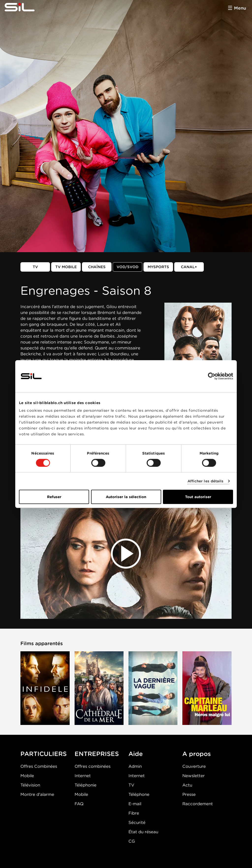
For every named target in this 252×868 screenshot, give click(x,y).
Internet (83, 776)
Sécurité (137, 822)
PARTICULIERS (44, 754)
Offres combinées (93, 766)
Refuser (54, 497)
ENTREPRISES (97, 754)
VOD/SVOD (128, 267)
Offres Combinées (39, 766)
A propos (197, 754)
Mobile (27, 776)
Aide (136, 754)
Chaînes (97, 267)
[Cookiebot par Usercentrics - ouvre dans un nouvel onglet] (212, 376)
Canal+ (189, 267)
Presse (189, 794)
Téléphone (139, 794)
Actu (187, 785)
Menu (240, 8)
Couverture (194, 766)
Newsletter (194, 776)
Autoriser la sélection (126, 497)
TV (35, 267)
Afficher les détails (206, 481)
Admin (135, 766)
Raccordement (198, 804)
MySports (158, 267)
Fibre (134, 813)
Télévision (30, 785)
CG (132, 841)
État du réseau (143, 832)
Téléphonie (86, 785)
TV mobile (66, 267)
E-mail (135, 804)
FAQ (79, 804)
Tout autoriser (198, 497)
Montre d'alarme (37, 794)
